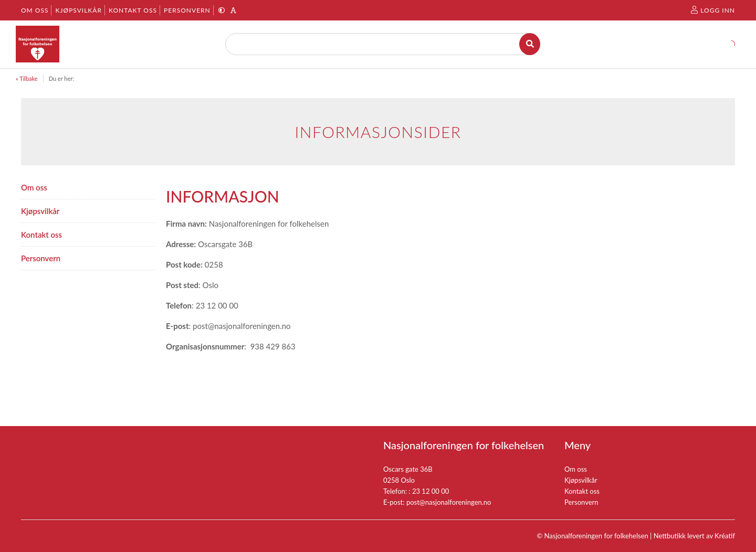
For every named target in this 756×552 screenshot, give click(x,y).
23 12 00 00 (430, 491)
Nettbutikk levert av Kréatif (694, 536)
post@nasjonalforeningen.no (449, 502)
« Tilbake (27, 78)
